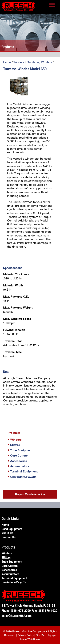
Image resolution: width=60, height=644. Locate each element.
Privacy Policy (26, 635)
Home (7, 62)
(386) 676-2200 (21, 611)
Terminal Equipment (24, 471)
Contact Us (9, 537)
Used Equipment (12, 529)
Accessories (19, 461)
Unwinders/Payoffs (23, 477)
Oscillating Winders (39, 62)
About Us (7, 533)
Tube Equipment (21, 450)
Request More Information (30, 494)
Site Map (41, 635)
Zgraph (52, 635)
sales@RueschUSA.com (17, 616)
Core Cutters (19, 455)
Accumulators (20, 466)
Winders (19, 62)
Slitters (15, 445)
